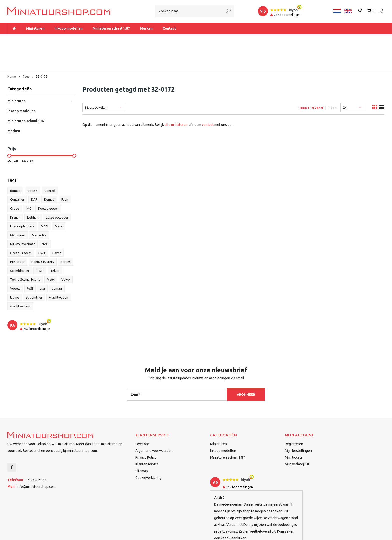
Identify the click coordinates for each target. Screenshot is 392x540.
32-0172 (42, 49)
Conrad (50, 163)
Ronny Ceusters (43, 234)
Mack (59, 199)
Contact (169, 28)
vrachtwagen (59, 270)
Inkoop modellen (69, 28)
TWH (40, 243)
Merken (146, 28)
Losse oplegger (57, 190)
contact (208, 97)
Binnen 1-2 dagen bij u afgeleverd (354, 39)
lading (15, 270)
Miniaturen (35, 28)
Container (17, 172)
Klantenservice (147, 437)
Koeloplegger (48, 181)
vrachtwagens (20, 279)
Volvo (66, 252)
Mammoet (18, 208)
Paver (57, 225)
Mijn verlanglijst (297, 437)
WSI (30, 261)
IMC (29, 181)
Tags (26, 49)
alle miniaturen (176, 97)
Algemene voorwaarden (154, 423)
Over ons (143, 416)
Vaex (51, 252)
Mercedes (39, 208)
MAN (45, 199)
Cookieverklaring (149, 450)
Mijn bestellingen (298, 423)
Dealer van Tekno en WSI (262, 39)
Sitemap (142, 443)
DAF (34, 172)
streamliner (34, 270)
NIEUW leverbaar (23, 216)
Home (12, 49)
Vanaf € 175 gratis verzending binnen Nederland (158, 39)
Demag (49, 172)
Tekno (55, 243)
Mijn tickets (294, 430)
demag (57, 261)
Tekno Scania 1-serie (25, 252)
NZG (45, 216)
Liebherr (33, 190)
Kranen (15, 190)
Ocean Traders (21, 225)
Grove (15, 181)
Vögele (15, 261)
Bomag (15, 163)
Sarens (66, 234)
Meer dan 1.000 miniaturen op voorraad (42, 39)
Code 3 (33, 163)
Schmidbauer (20, 243)
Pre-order (17, 234)
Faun (65, 172)
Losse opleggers (22, 199)
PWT (42, 225)
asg (42, 261)
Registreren (294, 416)
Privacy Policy (146, 430)
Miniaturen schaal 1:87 (111, 28)
